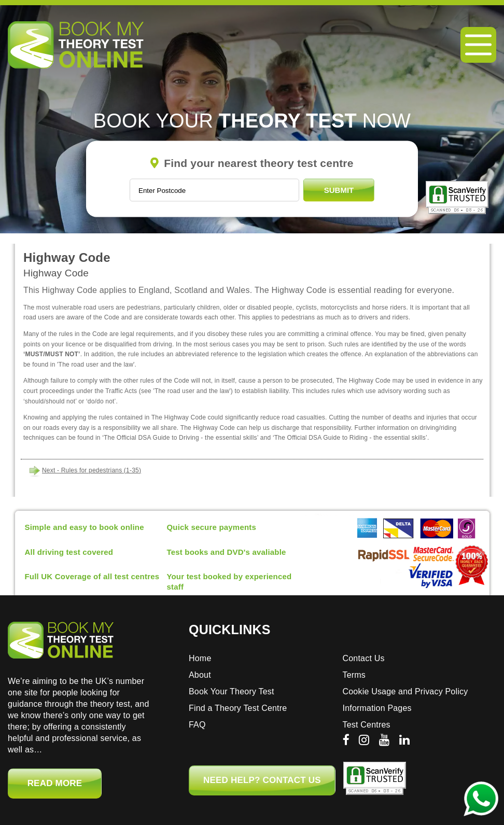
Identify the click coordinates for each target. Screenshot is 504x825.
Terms (354, 675)
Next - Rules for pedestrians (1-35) (92, 470)
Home (200, 658)
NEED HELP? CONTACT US (262, 780)
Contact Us (364, 658)
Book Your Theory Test (232, 691)
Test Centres (367, 725)
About (200, 675)
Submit (339, 190)
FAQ (197, 725)
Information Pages (377, 708)
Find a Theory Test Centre (238, 708)
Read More (55, 783)
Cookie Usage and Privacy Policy (405, 691)
